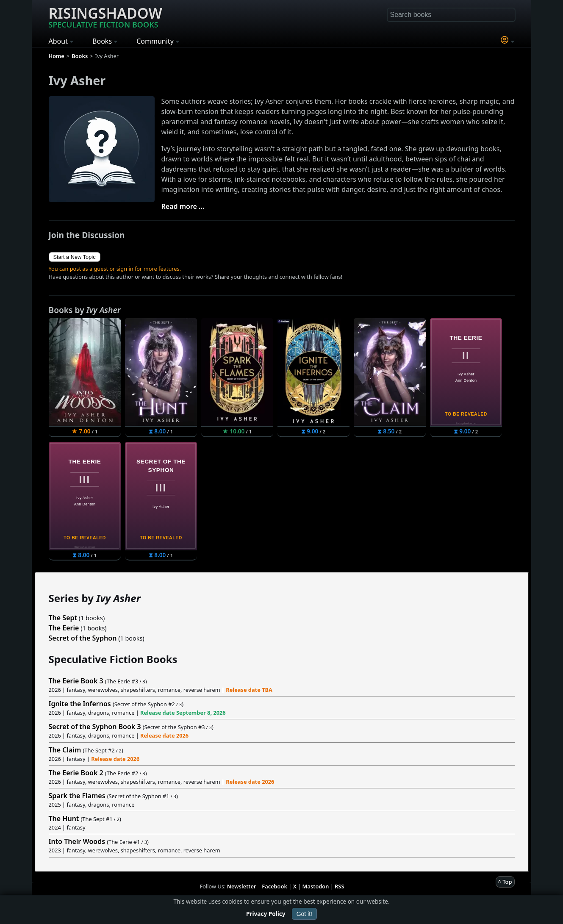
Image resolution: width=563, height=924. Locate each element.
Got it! (304, 914)
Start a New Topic (75, 257)
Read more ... (183, 206)
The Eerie (64, 628)
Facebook (275, 886)
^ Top (505, 882)
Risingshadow (105, 17)
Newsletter (242, 886)
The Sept (63, 618)
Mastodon (316, 886)
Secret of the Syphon (83, 638)
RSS (339, 886)
